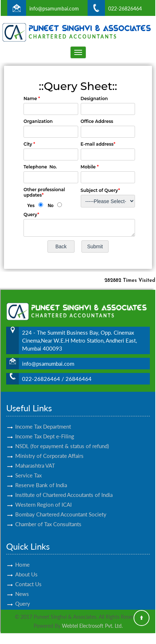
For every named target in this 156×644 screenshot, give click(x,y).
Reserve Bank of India (41, 476)
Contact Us (28, 576)
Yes (31, 206)
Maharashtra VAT (35, 457)
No (51, 206)
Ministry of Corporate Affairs (49, 447)
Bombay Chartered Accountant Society (61, 506)
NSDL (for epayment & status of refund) (62, 437)
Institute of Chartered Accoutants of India (64, 486)
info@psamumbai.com (54, 8)
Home (22, 556)
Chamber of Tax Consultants (48, 515)
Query (23, 595)
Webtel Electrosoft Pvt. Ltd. (92, 626)
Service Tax (28, 467)
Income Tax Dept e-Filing (45, 428)
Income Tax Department (43, 418)
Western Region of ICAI (43, 496)
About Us (26, 566)
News (22, 585)
